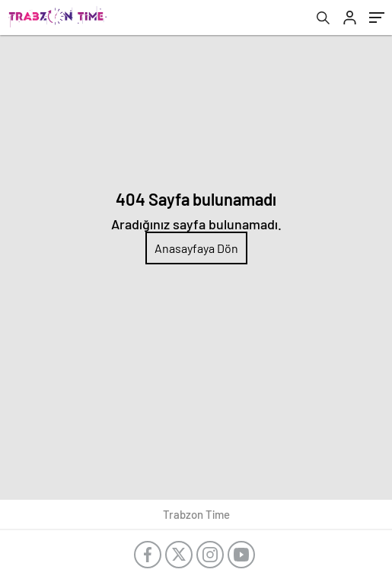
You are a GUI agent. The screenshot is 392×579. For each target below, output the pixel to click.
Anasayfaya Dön (196, 248)
